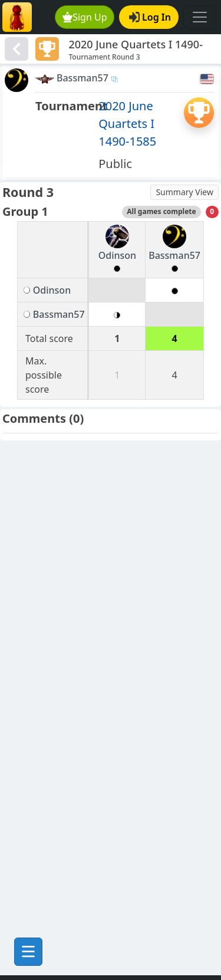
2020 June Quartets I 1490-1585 (127, 124)
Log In (150, 17)
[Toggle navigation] (200, 17)
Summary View (184, 192)
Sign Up (85, 17)
